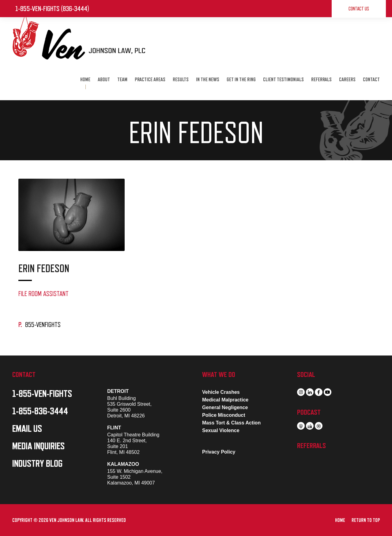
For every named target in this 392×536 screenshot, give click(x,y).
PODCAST (309, 412)
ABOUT (104, 80)
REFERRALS (321, 80)
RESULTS (181, 80)
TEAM (122, 80)
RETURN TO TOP (366, 520)
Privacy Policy (219, 452)
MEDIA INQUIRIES (38, 446)
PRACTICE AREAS (150, 80)
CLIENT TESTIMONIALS (283, 80)
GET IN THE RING (241, 80)
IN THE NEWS (208, 80)
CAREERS (347, 80)
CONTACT (371, 80)
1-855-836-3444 (40, 411)
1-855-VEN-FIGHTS (42, 394)
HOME (85, 80)
